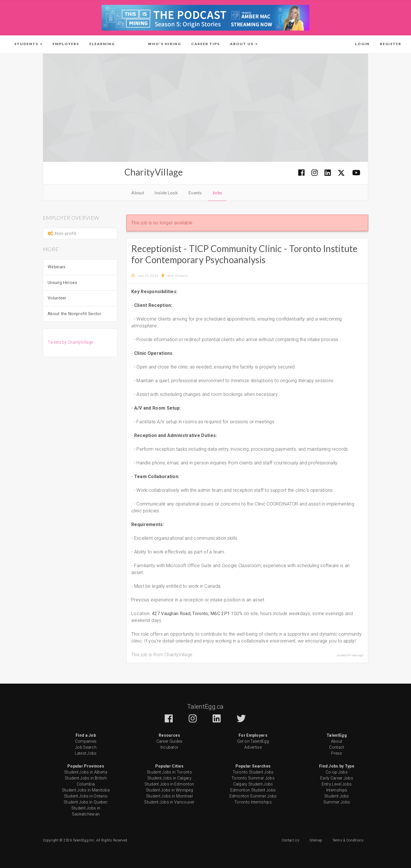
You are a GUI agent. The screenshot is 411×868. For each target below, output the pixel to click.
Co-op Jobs (337, 772)
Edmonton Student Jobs (253, 790)
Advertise (253, 747)
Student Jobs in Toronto (169, 772)
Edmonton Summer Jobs (253, 796)
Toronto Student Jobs (253, 772)
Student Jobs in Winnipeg (169, 790)
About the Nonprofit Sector (74, 314)
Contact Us (291, 840)
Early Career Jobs (337, 778)
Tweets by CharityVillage (70, 342)
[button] (28, 44)
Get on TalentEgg (253, 741)
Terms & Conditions (348, 840)
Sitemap (316, 840)
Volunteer (57, 298)
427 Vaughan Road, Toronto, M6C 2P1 (192, 614)
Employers (66, 44)
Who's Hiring (164, 44)
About (138, 193)
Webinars (57, 267)
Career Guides (170, 741)
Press (337, 753)
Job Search (86, 747)
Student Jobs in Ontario (86, 796)
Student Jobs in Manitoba (86, 790)
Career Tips (205, 44)
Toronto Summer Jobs (253, 778)
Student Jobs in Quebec (86, 802)
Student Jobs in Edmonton (169, 784)
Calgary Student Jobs (253, 784)
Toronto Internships (253, 802)
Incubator (170, 747)
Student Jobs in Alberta (86, 772)
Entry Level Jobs (337, 784)
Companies (86, 741)
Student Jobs (337, 796)
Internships (337, 790)
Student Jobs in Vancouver (169, 802)
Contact (337, 747)
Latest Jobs (86, 753)
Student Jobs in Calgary (169, 778)
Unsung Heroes (62, 283)
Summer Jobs (337, 802)
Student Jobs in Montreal (169, 796)
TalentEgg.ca (205, 707)
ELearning (102, 44)
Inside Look (166, 193)
